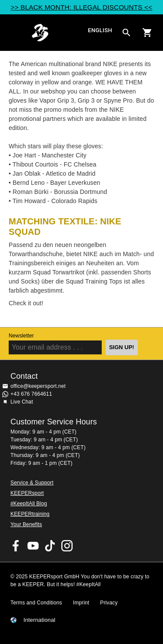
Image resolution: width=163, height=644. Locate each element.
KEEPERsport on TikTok (50, 546)
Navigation (14, 33)
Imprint (81, 603)
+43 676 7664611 (31, 394)
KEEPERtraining (30, 514)
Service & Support (32, 483)
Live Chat (22, 402)
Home (58, 33)
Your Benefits (26, 524)
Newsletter (21, 336)
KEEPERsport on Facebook (16, 546)
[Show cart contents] (147, 33)
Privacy (109, 603)
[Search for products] (126, 33)
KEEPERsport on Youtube (33, 546)
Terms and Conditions (36, 603)
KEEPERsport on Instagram (67, 546)
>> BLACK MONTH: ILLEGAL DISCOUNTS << (82, 7)
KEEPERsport (27, 493)
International (39, 620)
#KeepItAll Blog (29, 504)
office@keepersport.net (38, 386)
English (100, 31)
